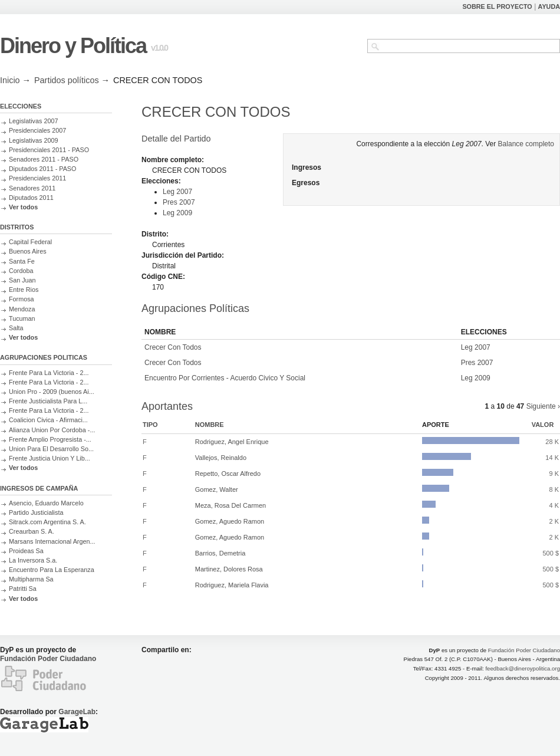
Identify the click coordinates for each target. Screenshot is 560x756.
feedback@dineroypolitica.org (523, 668)
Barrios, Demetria (220, 553)
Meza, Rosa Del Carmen (230, 505)
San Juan (22, 280)
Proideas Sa (26, 551)
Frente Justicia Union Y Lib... (50, 458)
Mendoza (22, 309)
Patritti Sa (23, 589)
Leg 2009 (177, 213)
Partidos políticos (67, 80)
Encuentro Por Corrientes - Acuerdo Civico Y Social (225, 378)
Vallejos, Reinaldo (221, 458)
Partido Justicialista (36, 512)
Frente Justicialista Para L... (48, 401)
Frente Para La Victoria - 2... (49, 373)
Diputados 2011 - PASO (42, 169)
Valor (543, 425)
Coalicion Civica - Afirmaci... (48, 420)
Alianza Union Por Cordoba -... (52, 430)
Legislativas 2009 (33, 140)
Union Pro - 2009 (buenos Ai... (52, 392)
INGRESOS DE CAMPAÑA (39, 488)
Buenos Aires (28, 251)
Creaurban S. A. (32, 531)
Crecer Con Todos (173, 347)
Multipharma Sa (31, 579)
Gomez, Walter (217, 489)
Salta (16, 328)
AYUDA (549, 6)
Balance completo (526, 144)
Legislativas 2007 (33, 121)
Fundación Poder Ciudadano (48, 659)
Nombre (210, 425)
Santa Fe (22, 261)
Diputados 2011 (31, 198)
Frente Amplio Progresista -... (50, 439)
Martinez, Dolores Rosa (229, 569)
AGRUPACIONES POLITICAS (44, 357)
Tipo (150, 425)
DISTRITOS (17, 227)
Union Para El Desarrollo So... (51, 449)
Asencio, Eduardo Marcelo (46, 503)
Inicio (10, 80)
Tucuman (22, 318)
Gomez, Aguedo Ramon (230, 521)
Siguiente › (543, 406)
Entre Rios (24, 290)
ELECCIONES (21, 106)
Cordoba (21, 271)
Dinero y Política (73, 46)
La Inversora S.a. (33, 560)
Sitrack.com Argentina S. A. (47, 522)
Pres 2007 (179, 202)
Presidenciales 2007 (37, 130)
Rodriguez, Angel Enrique (232, 442)
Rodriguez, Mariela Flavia (232, 585)
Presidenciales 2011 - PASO (49, 150)
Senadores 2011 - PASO (44, 159)
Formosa (22, 299)
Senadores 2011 (32, 188)
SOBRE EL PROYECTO (497, 6)
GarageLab (77, 712)
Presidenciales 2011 (37, 178)
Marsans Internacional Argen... (52, 541)
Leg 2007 (177, 192)
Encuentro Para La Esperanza (52, 570)
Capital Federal (30, 242)
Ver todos (23, 207)
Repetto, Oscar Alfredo (228, 474)
